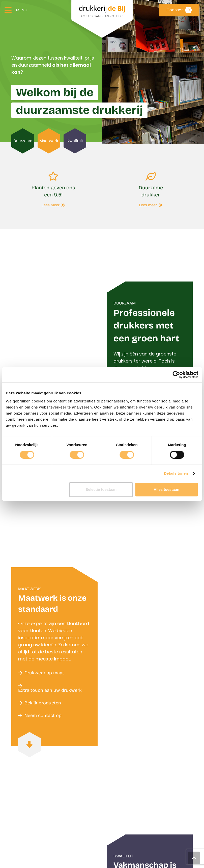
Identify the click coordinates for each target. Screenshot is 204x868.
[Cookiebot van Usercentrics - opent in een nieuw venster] (176, 375)
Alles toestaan (166, 489)
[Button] (30, 745)
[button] (16, 10)
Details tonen (176, 473)
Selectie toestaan (101, 489)
